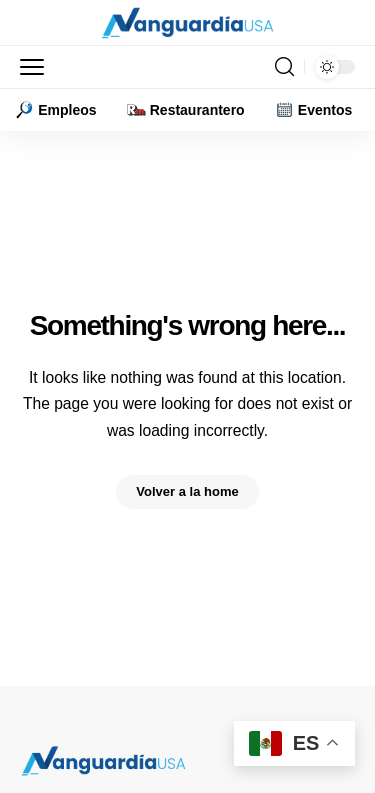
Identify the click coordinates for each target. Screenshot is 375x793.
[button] (37, 67)
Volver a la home (187, 491)
